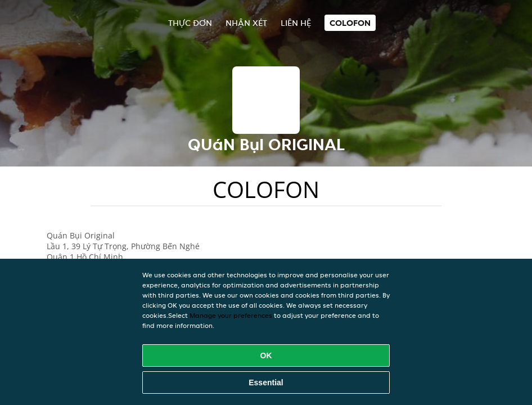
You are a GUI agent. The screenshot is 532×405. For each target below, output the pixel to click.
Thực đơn (190, 23)
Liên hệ (296, 23)
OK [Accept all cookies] (266, 355)
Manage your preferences (231, 315)
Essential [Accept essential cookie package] (266, 382)
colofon (350, 23)
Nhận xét (246, 23)
